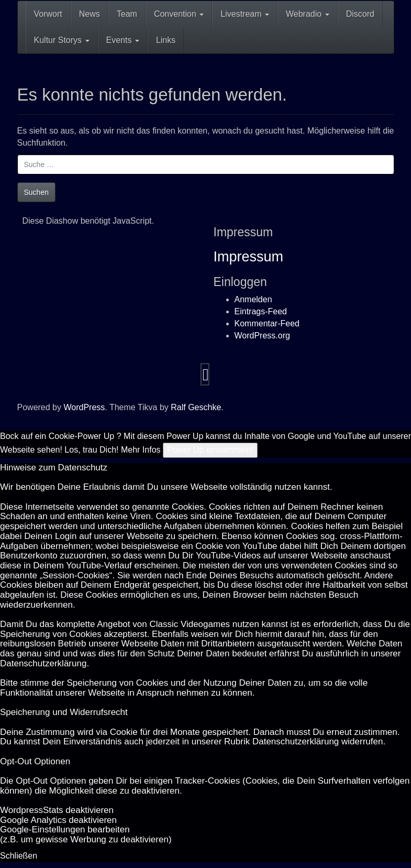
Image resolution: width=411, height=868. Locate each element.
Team (127, 14)
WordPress (84, 407)
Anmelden (253, 299)
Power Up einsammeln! (210, 450)
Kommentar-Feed (267, 323)
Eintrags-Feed (261, 311)
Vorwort (48, 14)
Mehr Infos (141, 450)
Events (123, 40)
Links (166, 40)
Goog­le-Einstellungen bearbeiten (65, 829)
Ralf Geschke (196, 407)
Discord (360, 14)
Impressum (249, 257)
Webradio (308, 14)
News (90, 14)
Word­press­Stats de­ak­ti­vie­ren (57, 810)
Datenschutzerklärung (43, 663)
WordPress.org (262, 336)
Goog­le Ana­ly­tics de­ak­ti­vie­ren (58, 820)
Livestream (245, 14)
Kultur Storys (62, 40)
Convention (179, 14)
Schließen (19, 856)
